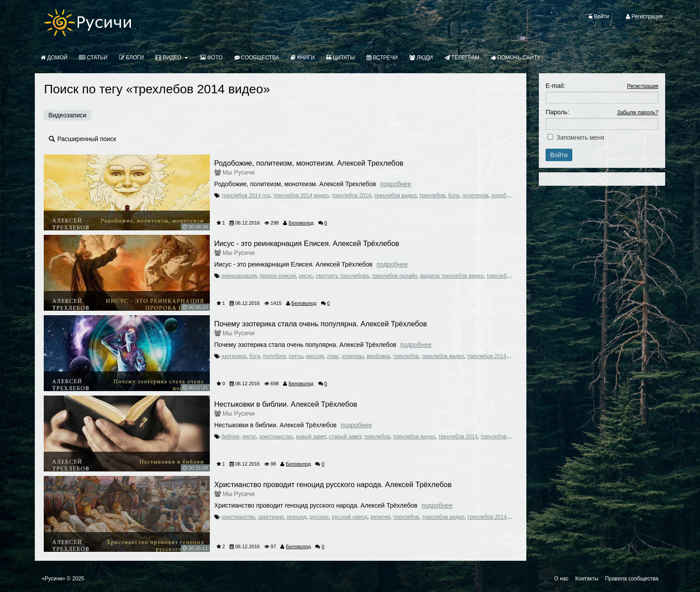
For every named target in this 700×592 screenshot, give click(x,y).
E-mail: (555, 86)
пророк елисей (278, 276)
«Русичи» (53, 579)
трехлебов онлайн (395, 276)
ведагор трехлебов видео (452, 276)
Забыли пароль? (638, 113)
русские (319, 517)
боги (454, 196)
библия (230, 437)
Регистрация (642, 86)
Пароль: (557, 112)
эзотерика (234, 356)
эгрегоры (353, 356)
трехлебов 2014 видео (301, 196)
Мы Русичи (239, 172)
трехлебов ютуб (506, 276)
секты (296, 356)
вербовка (378, 356)
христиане (271, 517)
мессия (315, 356)
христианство (276, 437)
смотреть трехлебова (342, 276)
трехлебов (432, 196)
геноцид (297, 517)
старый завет (345, 437)
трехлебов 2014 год (246, 196)
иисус (306, 276)
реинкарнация (239, 276)
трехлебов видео (395, 196)
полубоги (274, 356)
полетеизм (475, 196)
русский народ (350, 517)
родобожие (505, 196)
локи (333, 356)
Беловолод (301, 223)
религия (380, 517)
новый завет (311, 437)
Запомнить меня (580, 138)
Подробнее (396, 184)
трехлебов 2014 (351, 196)
